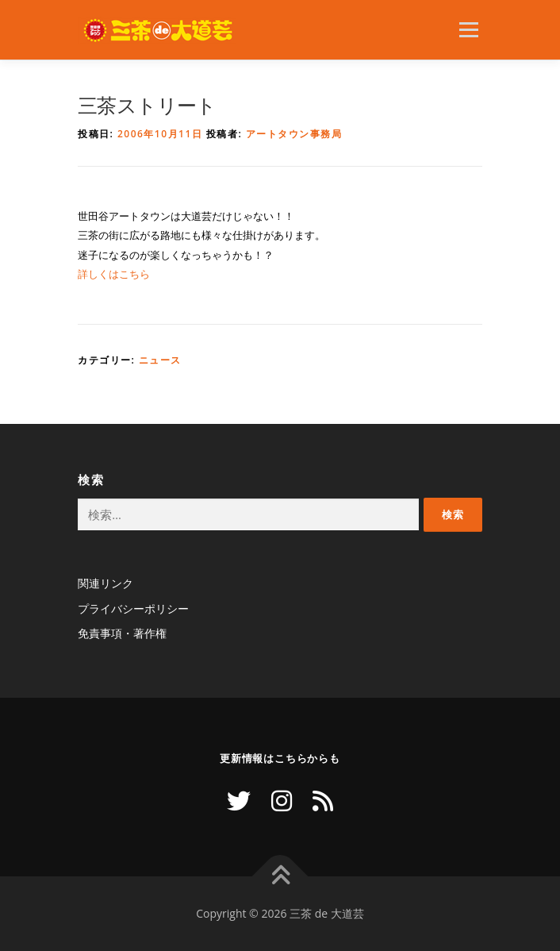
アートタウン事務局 (294, 134)
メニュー (468, 30)
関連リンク (105, 583)
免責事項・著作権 (122, 633)
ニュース (160, 360)
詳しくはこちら (114, 274)
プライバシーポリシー (133, 608)
